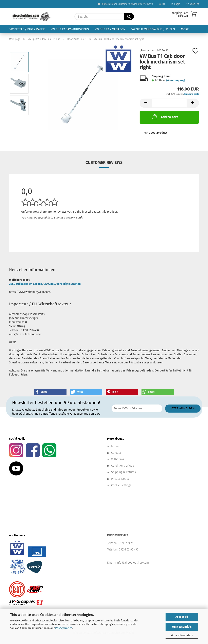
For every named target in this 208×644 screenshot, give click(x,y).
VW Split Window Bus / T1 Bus (153, 29)
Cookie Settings (121, 485)
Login (175, 4)
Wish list (193, 4)
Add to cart (165, 117)
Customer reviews (104, 162)
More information (182, 635)
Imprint (116, 446)
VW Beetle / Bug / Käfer (27, 29)
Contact (116, 453)
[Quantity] (169, 103)
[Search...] (129, 17)
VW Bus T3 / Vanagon (110, 29)
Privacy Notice (64, 628)
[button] (146, 103)
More (185, 29)
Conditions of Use (123, 466)
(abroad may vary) (176, 81)
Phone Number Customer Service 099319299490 (125, 4)
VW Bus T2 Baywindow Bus (70, 29)
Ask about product (155, 133)
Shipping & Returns (124, 472)
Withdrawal (118, 459)
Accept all (182, 617)
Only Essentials (182, 627)
